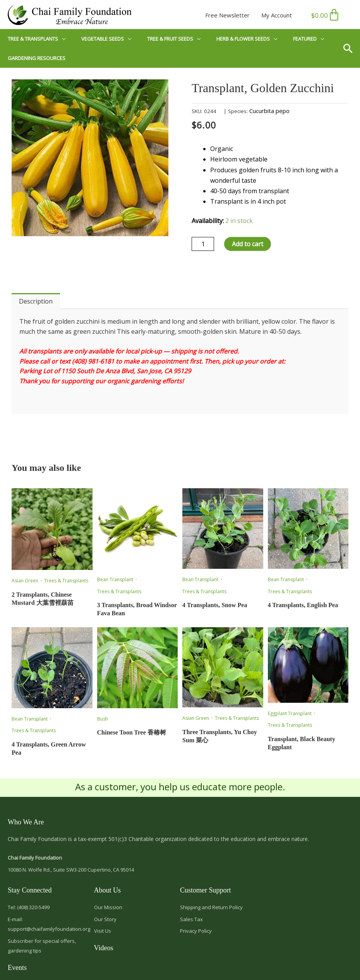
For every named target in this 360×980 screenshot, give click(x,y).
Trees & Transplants (66, 581)
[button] (351, 49)
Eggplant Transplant (290, 713)
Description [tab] (36, 301)
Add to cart (248, 244)
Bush (103, 719)
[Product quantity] (203, 244)
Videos (104, 948)
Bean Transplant (115, 579)
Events (17, 968)
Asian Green (25, 581)
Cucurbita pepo (269, 111)
